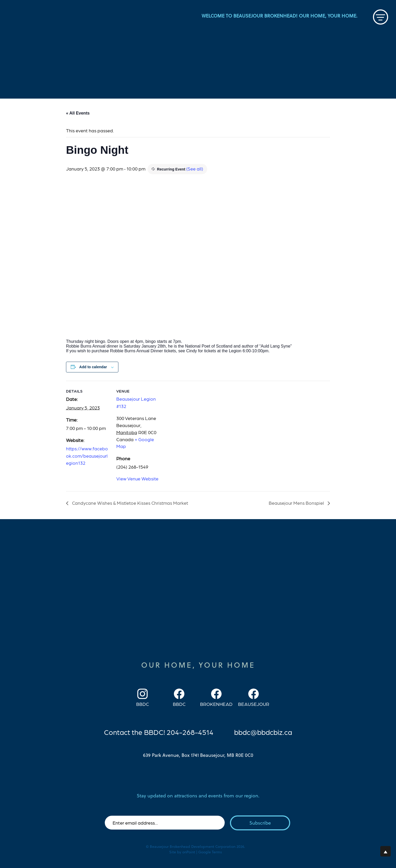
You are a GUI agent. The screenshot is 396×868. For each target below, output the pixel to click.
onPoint (189, 852)
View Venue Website (138, 478)
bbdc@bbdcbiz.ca (264, 731)
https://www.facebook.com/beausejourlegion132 (87, 455)
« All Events (78, 113)
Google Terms (210, 852)
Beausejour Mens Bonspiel (297, 502)
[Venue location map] (194, 417)
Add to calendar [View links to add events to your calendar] (93, 367)
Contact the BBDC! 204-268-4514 (158, 731)
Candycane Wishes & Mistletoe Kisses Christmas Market (130, 502)
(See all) (195, 168)
